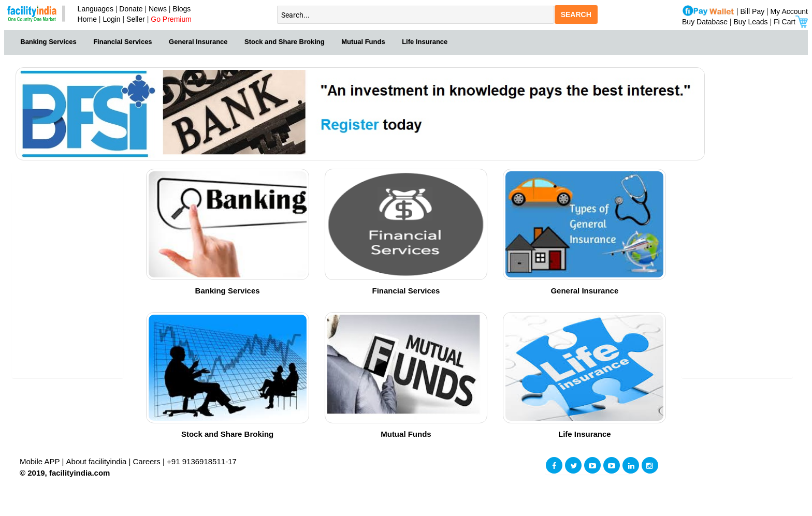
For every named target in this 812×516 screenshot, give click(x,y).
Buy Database (705, 22)
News (159, 9)
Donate (131, 9)
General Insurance (198, 42)
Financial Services (122, 42)
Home (85, 19)
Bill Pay (754, 11)
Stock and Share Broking (285, 42)
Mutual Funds (363, 42)
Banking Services (48, 42)
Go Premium (171, 19)
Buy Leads (750, 22)
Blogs (182, 9)
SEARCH (576, 14)
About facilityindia (98, 461)
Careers (147, 461)
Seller (136, 19)
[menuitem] (48, 41)
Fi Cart (791, 22)
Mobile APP (41, 461)
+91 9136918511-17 (202, 461)
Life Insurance (425, 42)
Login (111, 19)
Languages (93, 9)
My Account (789, 11)
